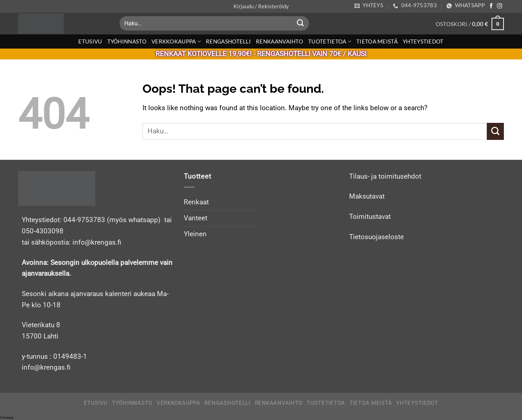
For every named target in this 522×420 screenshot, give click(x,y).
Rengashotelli (228, 41)
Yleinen (195, 234)
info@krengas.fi (46, 367)
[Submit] (301, 24)
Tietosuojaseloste (376, 237)
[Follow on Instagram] (500, 6)
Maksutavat (367, 196)
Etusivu (90, 41)
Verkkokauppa (176, 41)
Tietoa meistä (377, 41)
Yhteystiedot (423, 41)
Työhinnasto (127, 41)
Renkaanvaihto (279, 41)
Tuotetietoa (330, 41)
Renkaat (196, 202)
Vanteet (196, 218)
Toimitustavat (370, 217)
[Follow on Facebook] (491, 6)
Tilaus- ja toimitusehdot (385, 176)
